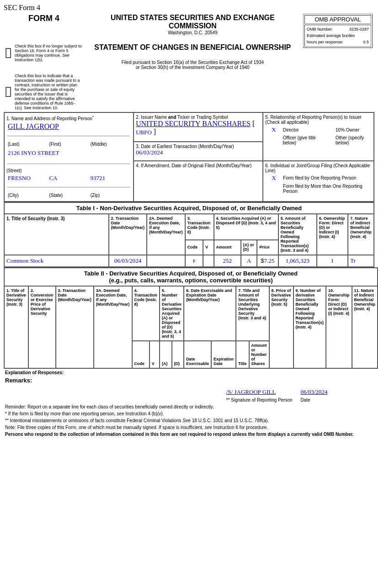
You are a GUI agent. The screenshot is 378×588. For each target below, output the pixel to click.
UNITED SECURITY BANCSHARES (193, 124)
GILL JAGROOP (33, 126)
